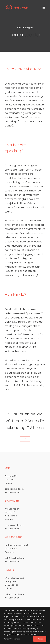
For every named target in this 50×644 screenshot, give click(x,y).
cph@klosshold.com (15, 558)
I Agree (40, 639)
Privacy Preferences (12, 639)
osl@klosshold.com (14, 489)
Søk (25, 439)
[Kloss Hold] (17, 8)
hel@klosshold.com (14, 594)
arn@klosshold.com (14, 525)
